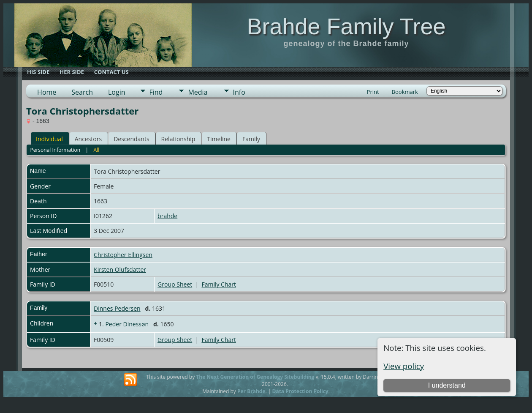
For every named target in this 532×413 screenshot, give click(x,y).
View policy (404, 366)
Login (117, 92)
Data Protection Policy (300, 391)
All (97, 150)
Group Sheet (175, 284)
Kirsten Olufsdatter (120, 269)
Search (82, 92)
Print (373, 92)
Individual (49, 139)
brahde (167, 216)
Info (239, 92)
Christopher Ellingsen (123, 255)
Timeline (219, 139)
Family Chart (219, 284)
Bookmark (405, 92)
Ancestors (88, 139)
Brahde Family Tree (346, 26)
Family (251, 139)
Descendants (131, 139)
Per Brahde (251, 391)
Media (198, 92)
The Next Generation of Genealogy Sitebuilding (255, 377)
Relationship (178, 139)
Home (47, 92)
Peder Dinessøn (127, 324)
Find (156, 92)
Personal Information (55, 150)
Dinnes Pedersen (117, 308)
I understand (447, 385)
